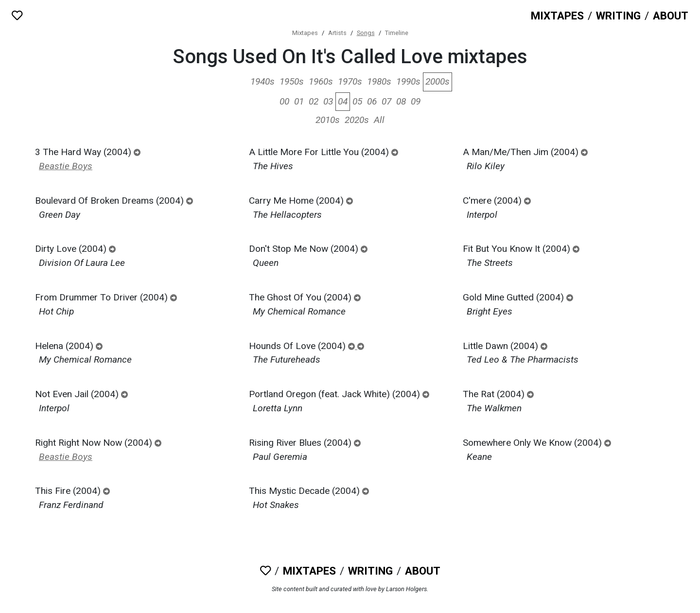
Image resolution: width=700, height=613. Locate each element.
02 (314, 101)
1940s (262, 81)
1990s (408, 81)
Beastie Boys (66, 166)
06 (372, 101)
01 (299, 101)
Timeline (397, 33)
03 (328, 101)
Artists (337, 33)
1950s (292, 81)
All (379, 120)
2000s (437, 81)
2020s (357, 120)
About (671, 16)
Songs (366, 33)
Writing (618, 16)
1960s (321, 81)
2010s (328, 120)
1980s (379, 81)
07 (386, 101)
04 (343, 101)
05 (357, 101)
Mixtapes (557, 16)
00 (284, 101)
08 (401, 101)
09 (416, 101)
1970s (350, 81)
